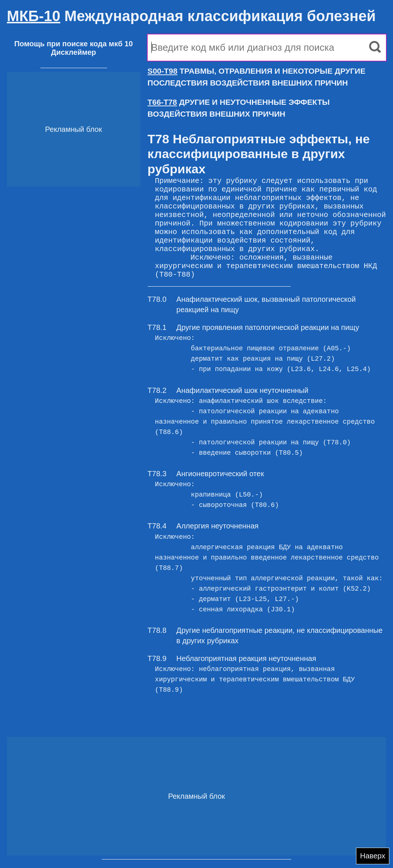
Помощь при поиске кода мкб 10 (73, 44)
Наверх (373, 856)
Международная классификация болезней (192, 16)
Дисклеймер (74, 52)
